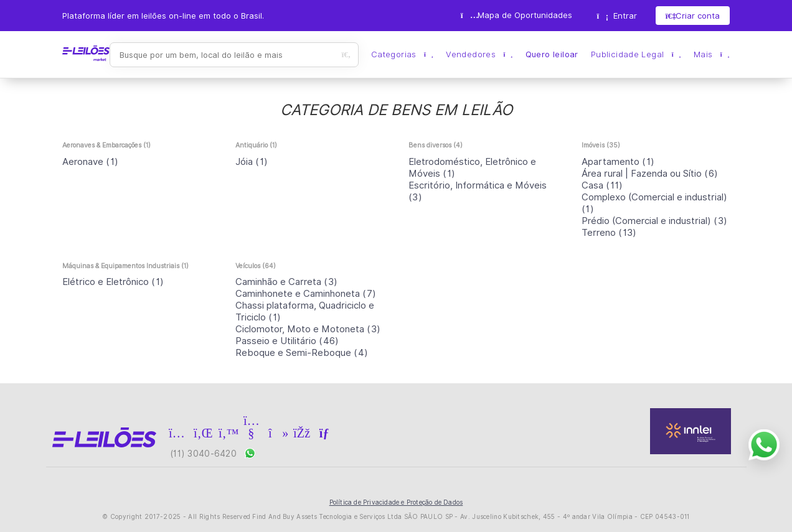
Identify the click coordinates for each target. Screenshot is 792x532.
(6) (650, 174)
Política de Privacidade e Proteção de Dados (396, 502)
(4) (302, 353)
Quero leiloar (552, 54)
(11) (602, 185)
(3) (654, 221)
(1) (90, 162)
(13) (609, 233)
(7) (306, 294)
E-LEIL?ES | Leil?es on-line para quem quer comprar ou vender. (86, 54)
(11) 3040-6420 (213, 453)
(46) (287, 341)
